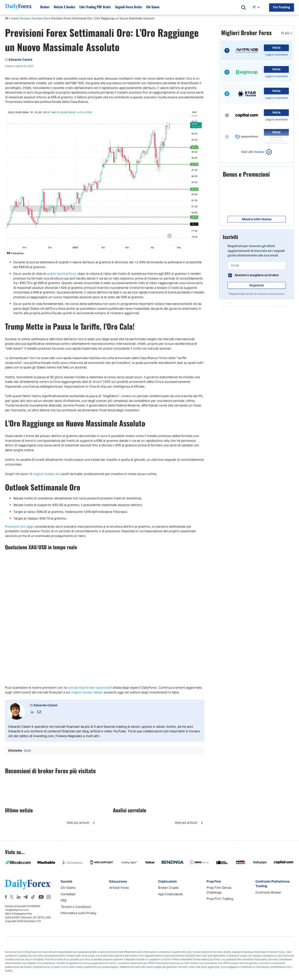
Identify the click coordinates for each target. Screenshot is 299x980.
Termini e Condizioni (76, 907)
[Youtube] (41, 897)
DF (7, 19)
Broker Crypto (168, 888)
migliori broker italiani (87, 692)
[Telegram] (25, 897)
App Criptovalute (170, 894)
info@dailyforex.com (17, 910)
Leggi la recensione (276, 55)
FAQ (64, 900)
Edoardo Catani (46, 705)
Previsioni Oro (40, 18)
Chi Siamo (68, 888)
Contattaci (68, 894)
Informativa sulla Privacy (78, 913)
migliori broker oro (47, 474)
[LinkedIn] (18, 897)
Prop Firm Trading (220, 899)
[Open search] (244, 7)
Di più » (287, 33)
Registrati (257, 285)
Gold (27, 750)
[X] (12, 897)
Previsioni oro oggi (19, 526)
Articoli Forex (119, 888)
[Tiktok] (33, 897)
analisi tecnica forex (61, 274)
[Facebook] (6, 897)
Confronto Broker (268, 892)
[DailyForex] (28, 884)
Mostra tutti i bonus (257, 219)
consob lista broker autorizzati (89, 688)
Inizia (276, 47)
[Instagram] (49, 897)
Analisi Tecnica (20, 18)
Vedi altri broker (253, 152)
